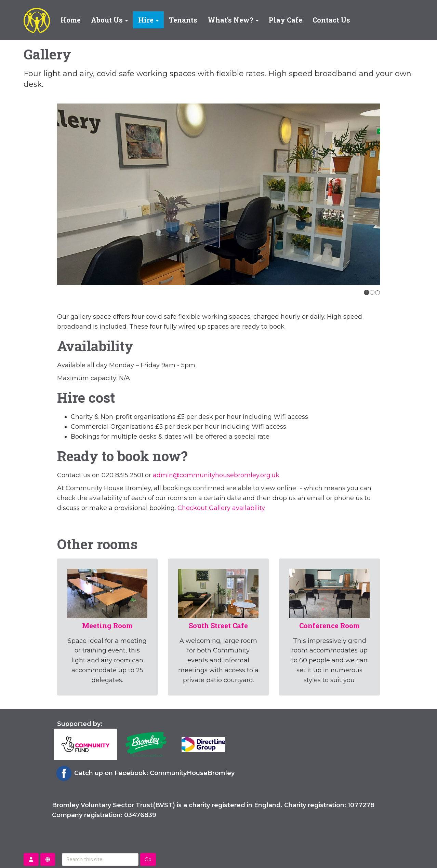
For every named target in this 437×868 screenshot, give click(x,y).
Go (148, 859)
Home (71, 20)
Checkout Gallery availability (221, 508)
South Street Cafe (218, 625)
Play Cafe (286, 20)
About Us (109, 20)
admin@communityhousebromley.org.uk (216, 475)
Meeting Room (107, 625)
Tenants (183, 20)
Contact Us (331, 20)
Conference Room (329, 625)
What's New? (233, 20)
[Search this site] (100, 859)
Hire (148, 20)
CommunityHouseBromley (192, 773)
